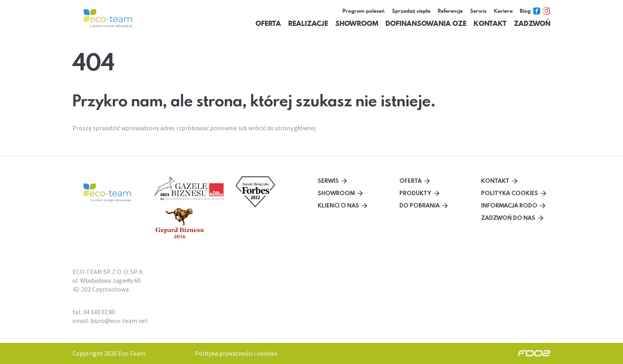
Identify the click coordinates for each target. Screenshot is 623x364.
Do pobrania (420, 205)
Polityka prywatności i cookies (236, 353)
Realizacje (308, 23)
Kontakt (490, 23)
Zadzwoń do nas (508, 218)
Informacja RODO (509, 205)
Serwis (328, 181)
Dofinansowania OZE (426, 23)
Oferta (268, 23)
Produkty (415, 193)
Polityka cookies (510, 193)
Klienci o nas (338, 205)
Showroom (357, 23)
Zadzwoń (532, 23)
